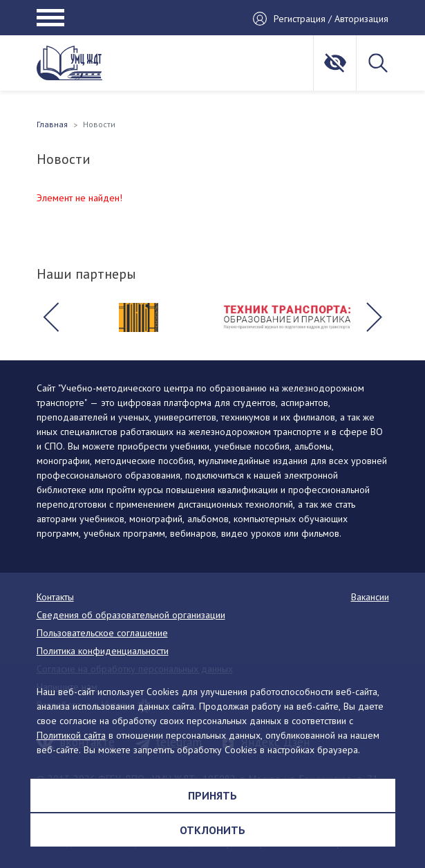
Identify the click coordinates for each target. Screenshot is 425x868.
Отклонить (212, 830)
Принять (212, 795)
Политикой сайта (71, 735)
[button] (51, 317)
